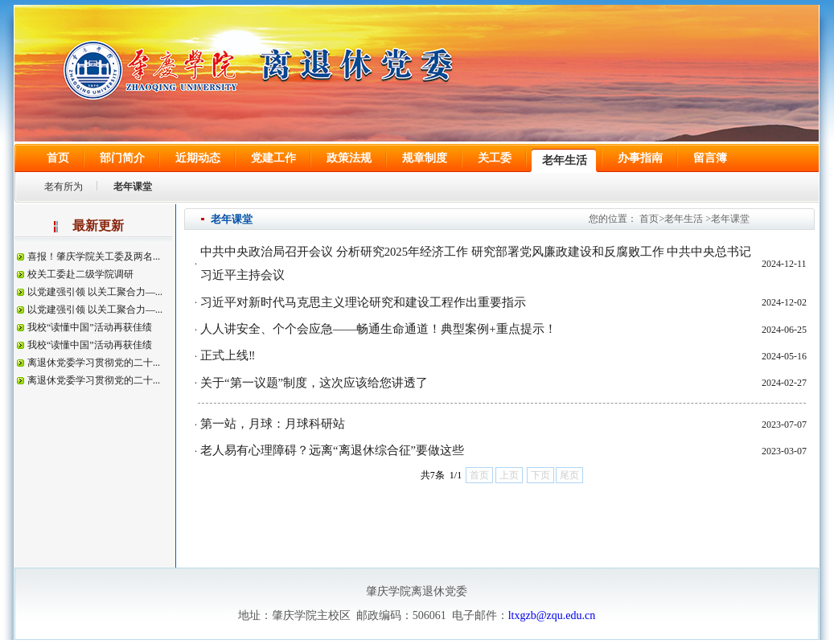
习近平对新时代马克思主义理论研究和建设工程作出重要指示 (363, 302)
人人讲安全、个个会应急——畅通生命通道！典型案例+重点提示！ (378, 329)
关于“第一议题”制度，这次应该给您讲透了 (314, 383)
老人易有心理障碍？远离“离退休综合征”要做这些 (332, 450)
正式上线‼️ (228, 355)
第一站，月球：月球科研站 (273, 424)
